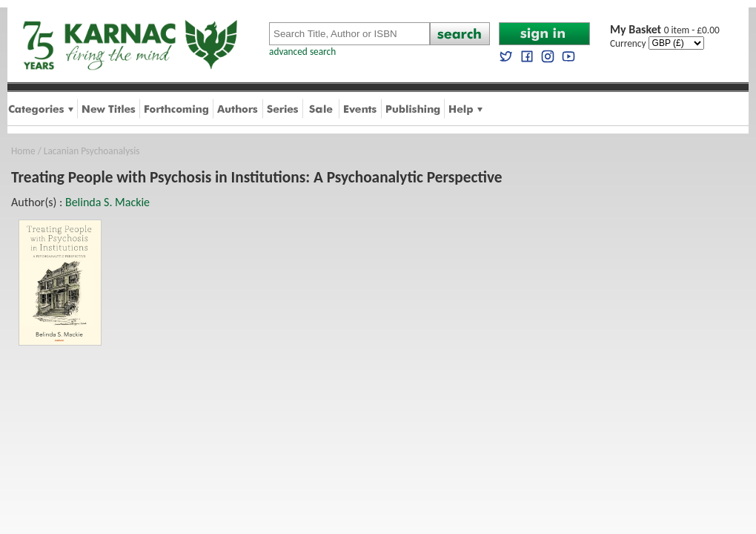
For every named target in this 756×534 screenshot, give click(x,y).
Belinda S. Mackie (107, 202)
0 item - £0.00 (665, 30)
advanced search (302, 52)
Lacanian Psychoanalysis (92, 151)
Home (23, 151)
